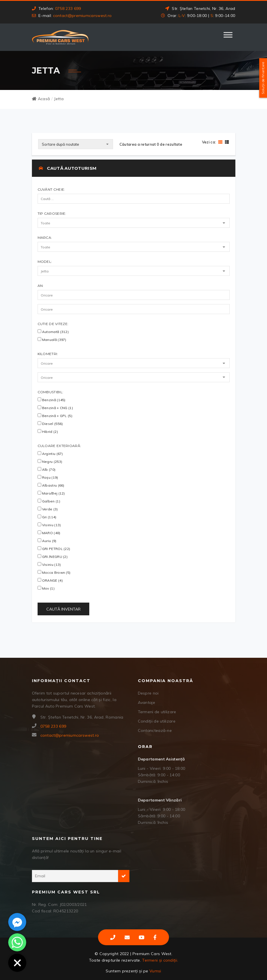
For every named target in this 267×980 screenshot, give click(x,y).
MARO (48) (49, 533)
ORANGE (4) (50, 580)
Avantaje (146, 702)
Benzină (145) (52, 400)
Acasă (41, 99)
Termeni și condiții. (160, 960)
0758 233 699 (68, 8)
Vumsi (155, 971)
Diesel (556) (50, 424)
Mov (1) (46, 588)
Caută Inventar (63, 609)
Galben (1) (49, 501)
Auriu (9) (47, 541)
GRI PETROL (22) (54, 549)
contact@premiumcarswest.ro (83, 16)
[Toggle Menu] (228, 37)
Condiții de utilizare (157, 721)
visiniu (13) (49, 564)
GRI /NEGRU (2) (53, 556)
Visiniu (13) (49, 525)
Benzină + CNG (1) (55, 408)
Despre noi (148, 693)
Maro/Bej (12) (51, 493)
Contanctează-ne (155, 730)
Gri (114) (47, 517)
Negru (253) (50, 461)
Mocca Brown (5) (54, 572)
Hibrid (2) (48, 431)
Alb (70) (47, 469)
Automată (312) (53, 332)
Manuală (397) (52, 339)
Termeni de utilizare (157, 712)
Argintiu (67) (50, 454)
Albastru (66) (51, 485)
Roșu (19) (48, 477)
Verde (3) (48, 509)
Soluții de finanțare (263, 78)
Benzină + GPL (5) (55, 416)
